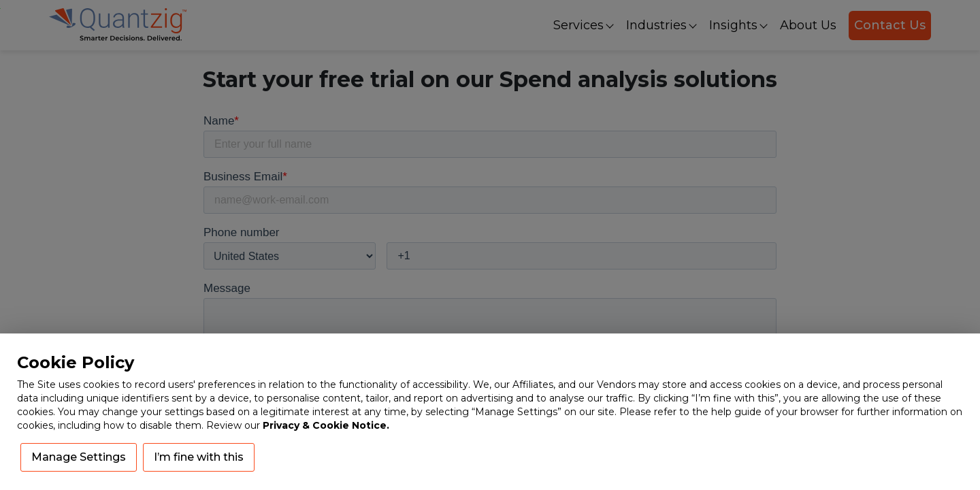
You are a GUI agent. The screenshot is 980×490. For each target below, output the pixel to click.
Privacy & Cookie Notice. (326, 425)
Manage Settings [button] (79, 457)
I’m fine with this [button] (199, 457)
